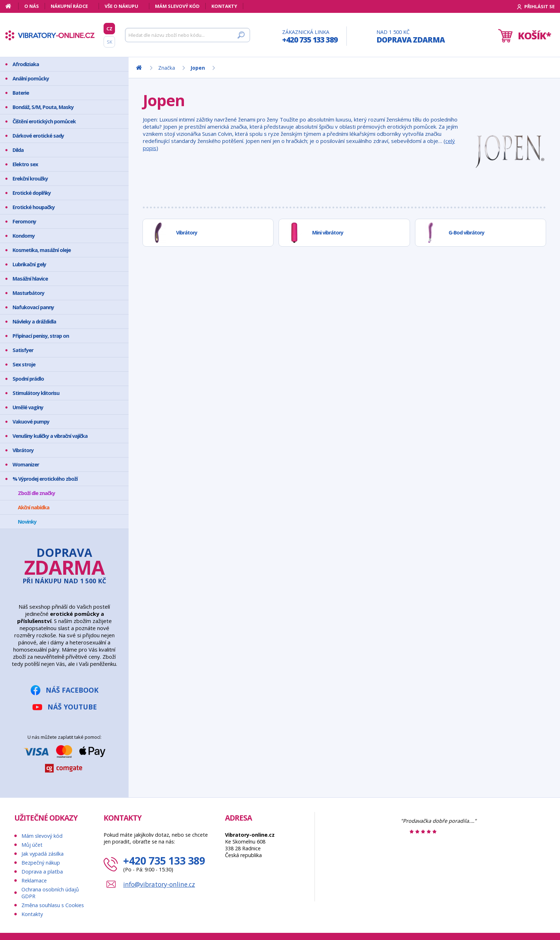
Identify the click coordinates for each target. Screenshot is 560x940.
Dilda (18, 150)
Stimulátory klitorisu (36, 393)
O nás (32, 6)
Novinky (27, 522)
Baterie (21, 93)
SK (109, 42)
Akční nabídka (34, 507)
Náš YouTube (72, 707)
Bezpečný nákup (41, 863)
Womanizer (26, 464)
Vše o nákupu (121, 6)
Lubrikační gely (29, 264)
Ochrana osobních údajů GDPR (50, 893)
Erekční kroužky (30, 179)
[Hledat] (187, 35)
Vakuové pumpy (31, 422)
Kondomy (24, 236)
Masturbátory (28, 293)
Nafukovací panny (33, 307)
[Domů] (12, 6)
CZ (109, 29)
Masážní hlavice (30, 279)
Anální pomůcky (31, 78)
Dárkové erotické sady (38, 136)
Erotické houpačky (34, 207)
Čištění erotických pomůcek (44, 121)
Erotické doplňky (32, 193)
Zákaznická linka (310, 37)
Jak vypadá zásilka (42, 854)
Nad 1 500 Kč (411, 37)
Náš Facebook (72, 690)
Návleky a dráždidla (34, 321)
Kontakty (224, 6)
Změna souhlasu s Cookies (53, 905)
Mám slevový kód (177, 6)
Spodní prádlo (28, 379)
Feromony (24, 221)
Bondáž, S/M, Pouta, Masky (43, 107)
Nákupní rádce (69, 6)
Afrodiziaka (26, 64)
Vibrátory (23, 450)
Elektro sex (25, 164)
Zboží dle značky (36, 493)
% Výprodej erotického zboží (45, 479)
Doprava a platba (42, 872)
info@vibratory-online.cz (159, 884)
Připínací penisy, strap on (41, 336)
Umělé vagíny (28, 407)
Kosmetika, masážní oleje (42, 250)
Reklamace (34, 880)
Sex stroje (24, 364)
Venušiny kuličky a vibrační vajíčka (50, 436)
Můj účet (32, 845)
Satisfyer (23, 350)
